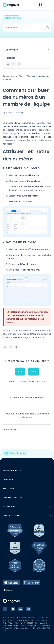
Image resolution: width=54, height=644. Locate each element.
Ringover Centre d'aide (13, 76)
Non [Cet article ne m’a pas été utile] (34, 371)
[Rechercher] (27, 28)
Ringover (31, 76)
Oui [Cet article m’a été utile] (20, 371)
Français (10, 590)
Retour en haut (12, 429)
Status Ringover (18, 453)
